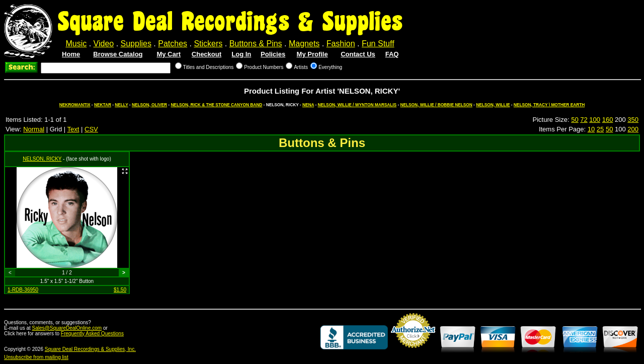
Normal (34, 129)
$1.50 (120, 290)
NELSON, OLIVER (149, 105)
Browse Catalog (118, 54)
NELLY (121, 105)
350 (633, 120)
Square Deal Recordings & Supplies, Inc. (90, 349)
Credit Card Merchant (413, 352)
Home (71, 54)
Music (76, 44)
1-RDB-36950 (23, 290)
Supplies (136, 44)
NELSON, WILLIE (493, 105)
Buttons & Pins (256, 44)
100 (595, 120)
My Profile (312, 54)
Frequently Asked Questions (92, 334)
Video (104, 44)
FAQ (392, 54)
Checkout (207, 54)
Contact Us (358, 54)
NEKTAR (103, 105)
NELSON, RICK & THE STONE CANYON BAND (216, 105)
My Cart (169, 54)
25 (600, 129)
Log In (241, 54)
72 (584, 120)
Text (73, 129)
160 (608, 120)
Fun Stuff (378, 44)
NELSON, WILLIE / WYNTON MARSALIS (357, 105)
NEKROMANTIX (75, 105)
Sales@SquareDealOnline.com (67, 328)
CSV (91, 129)
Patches (173, 44)
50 (575, 120)
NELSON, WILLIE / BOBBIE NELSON (436, 105)
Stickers (208, 44)
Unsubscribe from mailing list (36, 357)
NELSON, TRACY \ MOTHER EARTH (549, 105)
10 (591, 129)
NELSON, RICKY (42, 159)
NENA (308, 105)
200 (633, 129)
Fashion (341, 44)
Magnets (304, 44)
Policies (273, 54)
